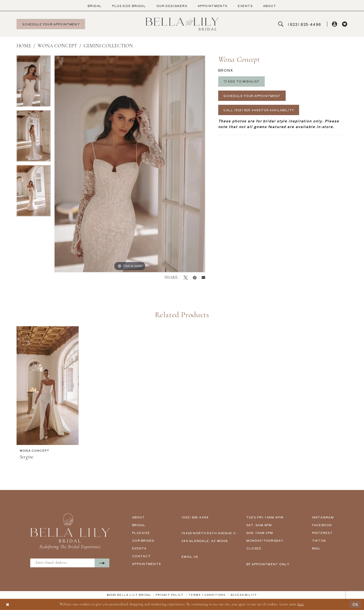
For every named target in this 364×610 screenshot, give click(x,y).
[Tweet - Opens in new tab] (186, 278)
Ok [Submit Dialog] (355, 604)
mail (316, 548)
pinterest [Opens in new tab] (322, 533)
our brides (143, 540)
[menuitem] (95, 6)
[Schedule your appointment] (51, 24)
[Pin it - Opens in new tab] (195, 278)
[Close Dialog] (8, 604)
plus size (141, 533)
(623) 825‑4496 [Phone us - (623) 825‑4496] (195, 517)
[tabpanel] (34, 83)
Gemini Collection (108, 46)
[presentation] (48, 386)
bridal (139, 525)
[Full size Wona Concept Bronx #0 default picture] (130, 164)
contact (141, 556)
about (138, 517)
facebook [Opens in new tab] (322, 525)
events (139, 548)
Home (24, 46)
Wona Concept (57, 46)
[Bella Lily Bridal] (182, 24)
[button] (335, 24)
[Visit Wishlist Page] (345, 24)
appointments (146, 564)
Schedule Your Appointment (252, 96)
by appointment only (268, 564)
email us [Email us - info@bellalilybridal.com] (190, 556)
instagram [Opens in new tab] (323, 517)
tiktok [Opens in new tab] (319, 540)
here (301, 604)
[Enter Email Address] (70, 563)
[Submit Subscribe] (103, 563)
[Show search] (281, 24)
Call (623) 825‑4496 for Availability (259, 110)
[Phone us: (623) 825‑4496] (305, 24)
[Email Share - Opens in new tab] (203, 278)
